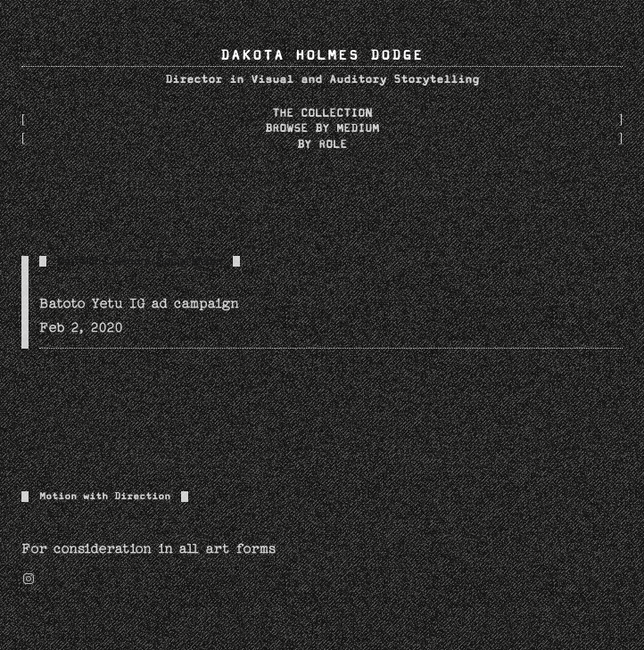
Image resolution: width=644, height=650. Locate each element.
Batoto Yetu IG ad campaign (139, 304)
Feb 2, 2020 (81, 328)
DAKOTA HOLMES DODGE (322, 56)
